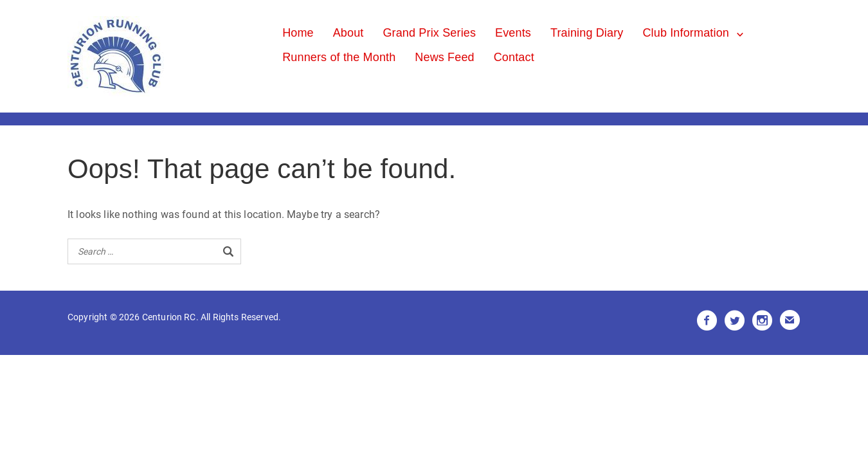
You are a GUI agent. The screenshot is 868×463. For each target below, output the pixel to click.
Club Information (686, 33)
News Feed (444, 57)
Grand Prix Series (429, 33)
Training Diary (587, 33)
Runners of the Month (339, 57)
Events (513, 33)
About (348, 33)
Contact (514, 57)
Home (298, 33)
